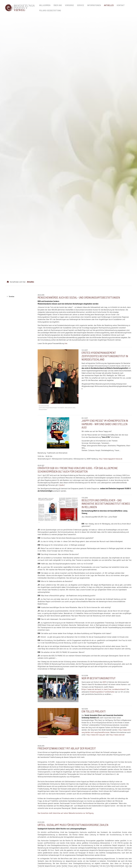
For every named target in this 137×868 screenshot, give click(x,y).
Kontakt (121, 5)
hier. (66, 343)
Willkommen (45, 5)
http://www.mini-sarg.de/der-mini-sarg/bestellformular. (106, 731)
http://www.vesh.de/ (117, 735)
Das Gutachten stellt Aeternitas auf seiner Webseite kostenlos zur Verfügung (66, 813)
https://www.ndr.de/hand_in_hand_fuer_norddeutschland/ (104, 689)
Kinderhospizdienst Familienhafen (102, 692)
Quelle (62, 485)
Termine (11, 296)
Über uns (58, 5)
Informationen (94, 5)
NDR (104, 682)
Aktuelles (109, 5)
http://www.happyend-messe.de (110, 459)
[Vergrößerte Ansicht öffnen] (58, 377)
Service (81, 5)
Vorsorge (69, 5)
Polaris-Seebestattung (50, 10)
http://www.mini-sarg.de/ (96, 735)
